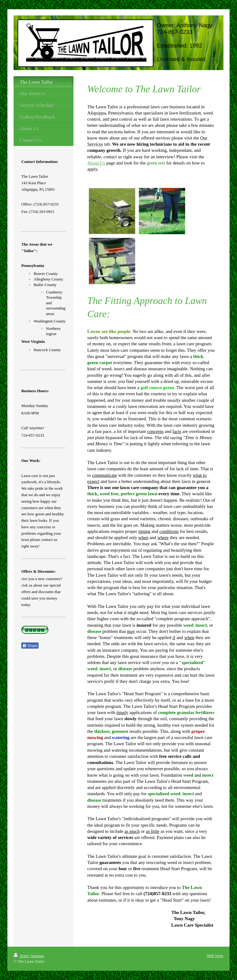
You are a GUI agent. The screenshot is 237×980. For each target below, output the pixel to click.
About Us (96, 163)
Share (30, 646)
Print (21, 956)
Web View (215, 955)
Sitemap (37, 956)
